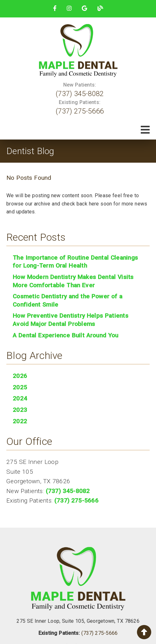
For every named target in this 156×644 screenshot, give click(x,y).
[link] (55, 8)
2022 (20, 421)
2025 (20, 387)
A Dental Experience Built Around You (66, 335)
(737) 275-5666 (80, 111)
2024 (20, 398)
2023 (20, 410)
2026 (20, 376)
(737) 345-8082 (80, 94)
